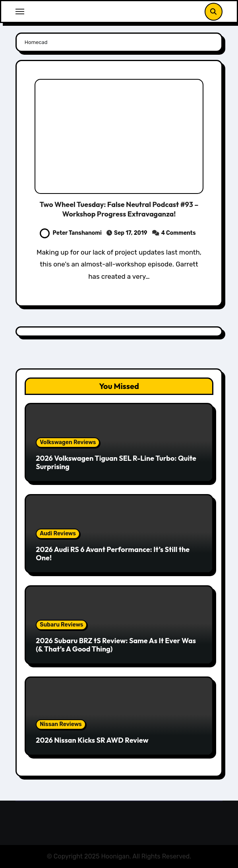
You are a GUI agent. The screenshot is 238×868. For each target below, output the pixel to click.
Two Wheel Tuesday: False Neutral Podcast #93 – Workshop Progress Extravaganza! (119, 209)
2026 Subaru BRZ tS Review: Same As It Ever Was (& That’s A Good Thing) (116, 645)
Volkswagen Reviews (68, 442)
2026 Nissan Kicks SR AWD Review (92, 740)
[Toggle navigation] (20, 11)
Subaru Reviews (61, 625)
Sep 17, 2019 (131, 233)
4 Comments (179, 233)
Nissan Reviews (61, 724)
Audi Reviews (58, 534)
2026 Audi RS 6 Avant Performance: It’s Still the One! (113, 554)
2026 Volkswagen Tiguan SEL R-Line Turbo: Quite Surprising (116, 463)
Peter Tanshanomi (71, 233)
